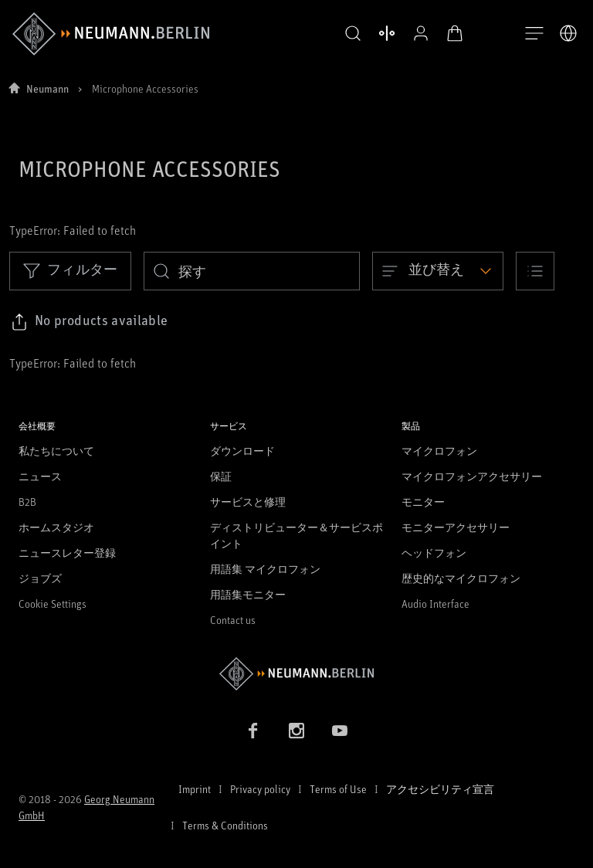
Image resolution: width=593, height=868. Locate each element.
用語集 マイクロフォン (265, 569)
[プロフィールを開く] (417, 33)
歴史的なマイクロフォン (461, 578)
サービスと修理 (248, 502)
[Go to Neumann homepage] (296, 674)
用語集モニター (248, 594)
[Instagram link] (296, 731)
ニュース (40, 476)
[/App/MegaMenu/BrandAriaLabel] (111, 34)
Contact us (233, 620)
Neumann (47, 88)
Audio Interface (435, 604)
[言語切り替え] (568, 33)
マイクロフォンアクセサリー (472, 476)
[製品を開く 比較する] (383, 33)
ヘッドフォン (434, 553)
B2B (27, 502)
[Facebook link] (253, 731)
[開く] (534, 34)
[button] (349, 34)
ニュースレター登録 (67, 553)
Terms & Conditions (225, 825)
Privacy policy (260, 789)
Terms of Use (338, 789)
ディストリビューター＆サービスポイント (296, 535)
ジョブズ (40, 578)
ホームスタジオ (56, 527)
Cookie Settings (53, 604)
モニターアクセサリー (456, 527)
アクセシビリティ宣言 (440, 789)
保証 (221, 476)
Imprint (195, 789)
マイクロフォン (439, 451)
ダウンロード (242, 451)
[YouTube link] (340, 731)
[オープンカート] (451, 33)
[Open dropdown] (438, 271)
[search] (252, 271)
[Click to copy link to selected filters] (89, 322)
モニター (423, 502)
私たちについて (56, 451)
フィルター (70, 270)
